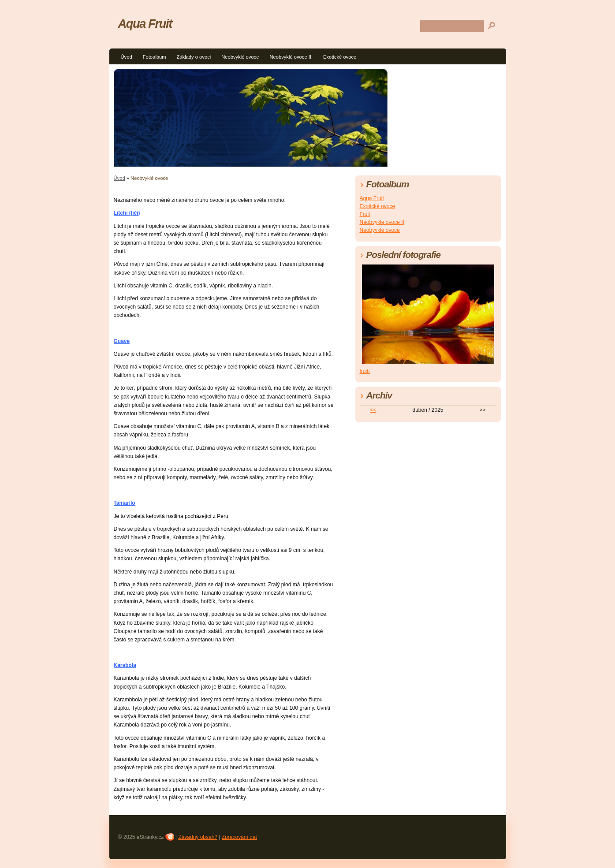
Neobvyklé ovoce (240, 57)
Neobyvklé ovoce (380, 230)
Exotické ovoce (340, 57)
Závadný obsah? (198, 837)
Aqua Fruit (145, 24)
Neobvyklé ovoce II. (291, 57)
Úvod (127, 57)
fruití (365, 371)
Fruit (365, 214)
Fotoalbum (155, 57)
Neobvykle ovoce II (382, 222)
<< (373, 410)
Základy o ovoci (194, 57)
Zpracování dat (239, 837)
